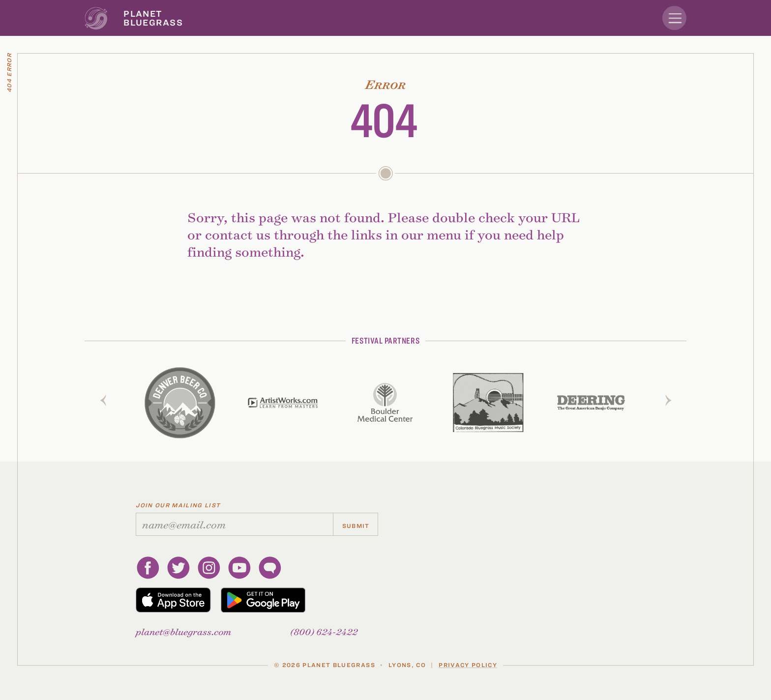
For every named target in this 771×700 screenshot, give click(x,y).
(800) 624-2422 (324, 631)
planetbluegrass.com (183, 631)
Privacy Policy (468, 665)
